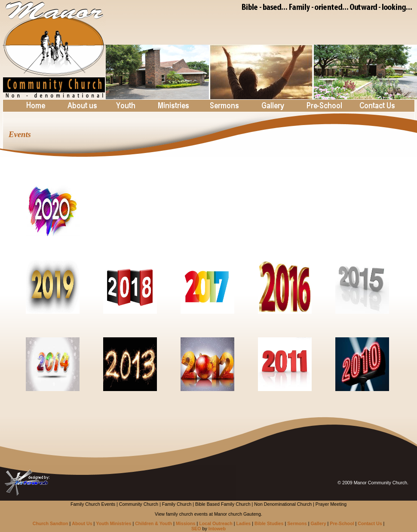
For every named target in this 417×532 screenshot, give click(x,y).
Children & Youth (153, 523)
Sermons (297, 523)
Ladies (244, 523)
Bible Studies (269, 523)
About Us (82, 523)
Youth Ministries (113, 523)
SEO (196, 529)
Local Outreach (216, 523)
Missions (186, 523)
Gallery (319, 523)
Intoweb (217, 529)
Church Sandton (51, 523)
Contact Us (370, 523)
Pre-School (342, 523)
